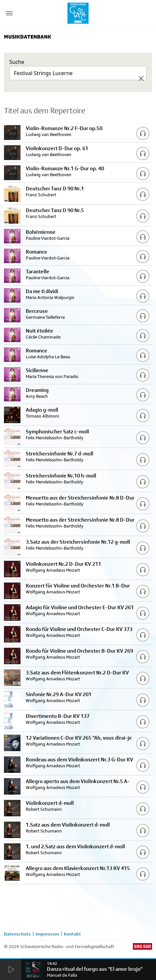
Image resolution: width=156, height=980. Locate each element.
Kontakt (72, 934)
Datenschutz (17, 934)
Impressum (47, 934)
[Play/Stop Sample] (143, 133)
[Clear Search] (141, 78)
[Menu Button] (9, 13)
